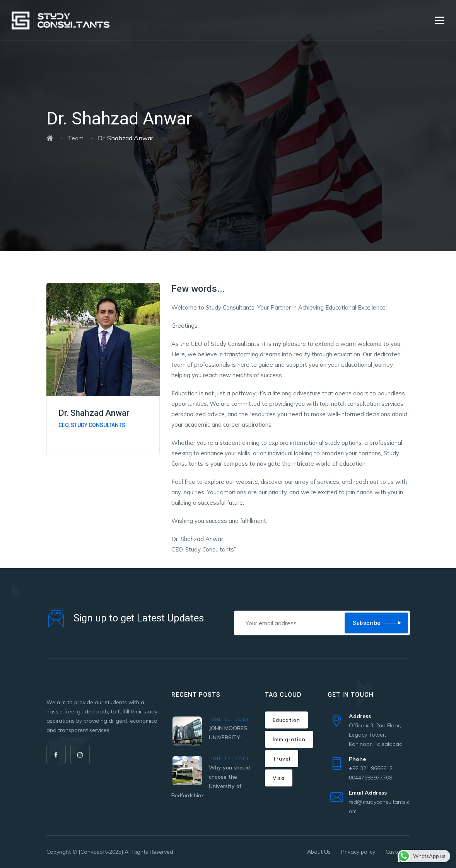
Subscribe (367, 623)
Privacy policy (358, 852)
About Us (319, 852)
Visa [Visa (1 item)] (279, 778)
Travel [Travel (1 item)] (282, 759)
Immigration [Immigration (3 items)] (289, 739)
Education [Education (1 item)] (286, 720)
